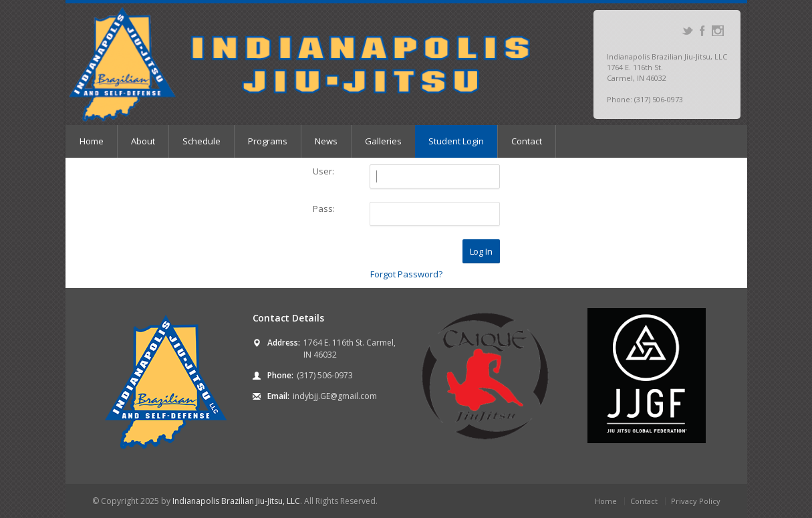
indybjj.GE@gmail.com (335, 396)
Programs (268, 141)
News (326, 141)
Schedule (201, 141)
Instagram (718, 31)
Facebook (703, 31)
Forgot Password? (406, 274)
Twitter (687, 31)
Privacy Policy (696, 501)
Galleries (383, 141)
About (143, 141)
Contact (527, 141)
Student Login (456, 141)
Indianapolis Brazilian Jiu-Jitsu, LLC (236, 501)
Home (92, 141)
